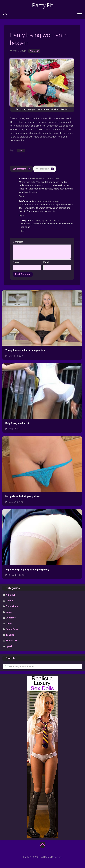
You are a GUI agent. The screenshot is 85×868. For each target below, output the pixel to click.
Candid (10, 601)
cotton (21, 150)
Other (9, 623)
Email (46, 262)
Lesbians (11, 618)
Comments (21, 169)
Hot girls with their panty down (23, 496)
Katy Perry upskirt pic (18, 423)
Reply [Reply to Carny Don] (23, 231)
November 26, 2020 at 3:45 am (46, 179)
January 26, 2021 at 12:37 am (47, 220)
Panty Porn (12, 629)
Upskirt (10, 646)
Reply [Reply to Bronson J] (22, 196)
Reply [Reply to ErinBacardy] (22, 215)
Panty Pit (43, 5)
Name (16, 262)
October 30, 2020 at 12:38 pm (47, 201)
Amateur (34, 51)
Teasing (10, 635)
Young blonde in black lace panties (25, 350)
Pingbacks (45, 169)
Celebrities (12, 606)
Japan (9, 612)
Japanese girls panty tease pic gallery (27, 570)
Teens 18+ (11, 641)
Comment (19, 242)
